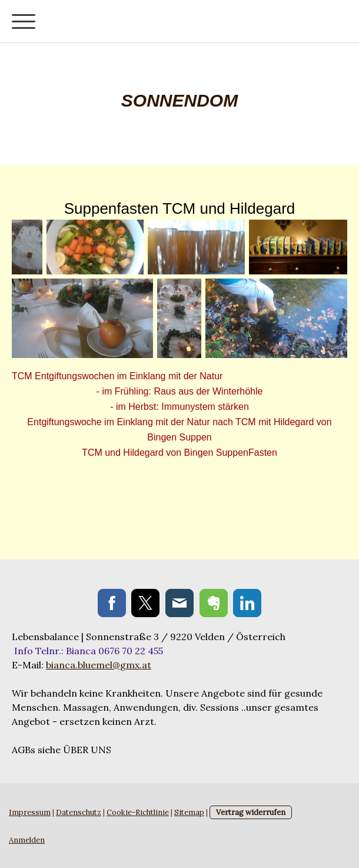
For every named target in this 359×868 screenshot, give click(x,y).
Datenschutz (79, 812)
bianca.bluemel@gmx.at (99, 665)
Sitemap (189, 812)
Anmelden (27, 840)
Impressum (30, 812)
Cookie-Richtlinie (138, 812)
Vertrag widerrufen (251, 812)
